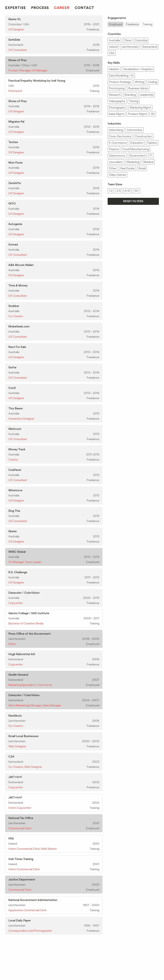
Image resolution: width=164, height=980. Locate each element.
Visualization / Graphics (138, 69)
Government (137, 155)
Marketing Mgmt (140, 107)
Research (115, 95)
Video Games (117, 175)
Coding (152, 82)
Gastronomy (117, 155)
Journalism (116, 162)
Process (40, 8)
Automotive (135, 130)
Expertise (16, 8)
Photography (117, 107)
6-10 (127, 191)
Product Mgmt (137, 114)
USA (112, 53)
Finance (114, 149)
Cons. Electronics (120, 136)
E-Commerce (118, 143)
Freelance (132, 24)
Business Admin (138, 88)
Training (147, 24)
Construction (143, 136)
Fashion (152, 143)
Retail (142, 168)
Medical (148, 162)
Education (137, 143)
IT (151, 155)
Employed (116, 24)
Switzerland (150, 47)
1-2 (111, 191)
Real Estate (127, 168)
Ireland (113, 47)
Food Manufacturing (136, 149)
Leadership (147, 95)
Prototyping (117, 88)
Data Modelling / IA (121, 75)
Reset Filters (133, 201)
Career (62, 8)
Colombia (141, 40)
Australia (114, 40)
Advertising (116, 130)
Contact (84, 8)
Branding (130, 95)
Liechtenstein (130, 47)
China (127, 40)
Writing (139, 82)
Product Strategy (120, 82)
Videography (117, 101)
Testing (134, 101)
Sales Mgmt (117, 114)
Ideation (114, 69)
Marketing (133, 162)
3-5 (119, 191)
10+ (137, 191)
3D (153, 114)
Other (113, 168)
